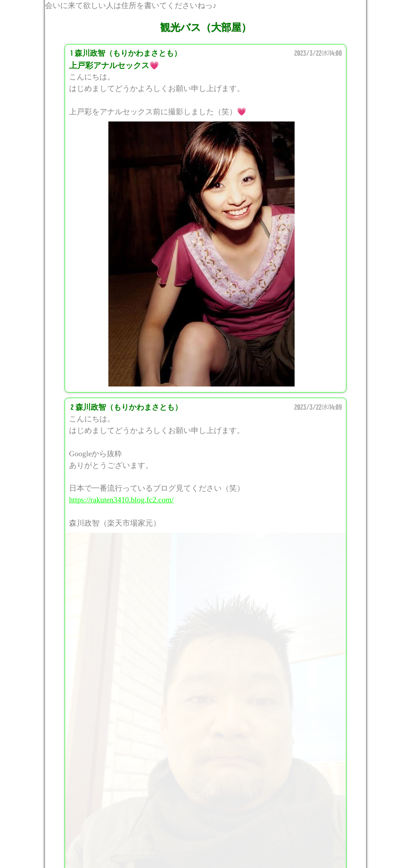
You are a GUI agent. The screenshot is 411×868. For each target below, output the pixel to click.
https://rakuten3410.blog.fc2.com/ (121, 500)
